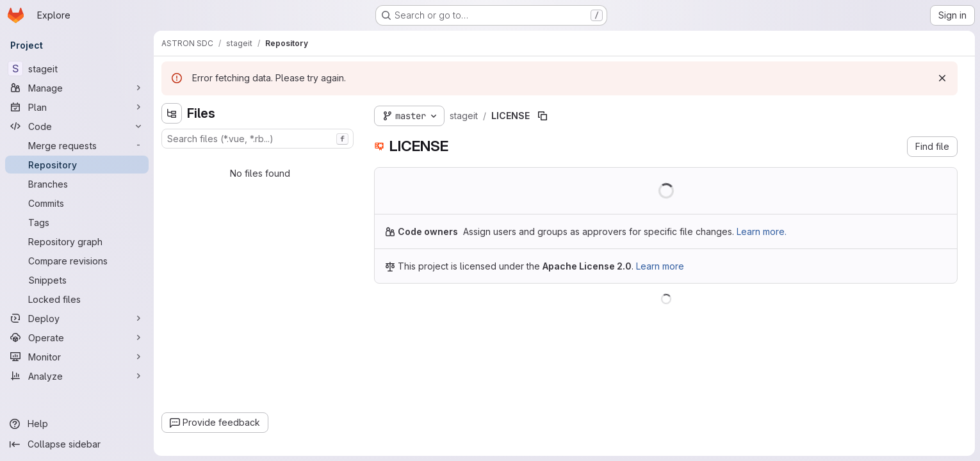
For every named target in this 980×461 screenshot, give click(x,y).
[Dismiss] (942, 78)
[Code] (77, 126)
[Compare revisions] (77, 261)
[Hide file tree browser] (172, 113)
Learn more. (762, 231)
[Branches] (77, 184)
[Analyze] (77, 376)
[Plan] (77, 107)
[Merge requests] (77, 145)
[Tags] (77, 222)
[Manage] (77, 88)
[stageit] (77, 69)
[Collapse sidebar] (77, 444)
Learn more (660, 266)
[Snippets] (77, 280)
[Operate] (77, 337)
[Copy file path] (543, 116)
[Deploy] (77, 318)
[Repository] (77, 165)
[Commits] (77, 203)
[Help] (77, 424)
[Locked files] (77, 299)
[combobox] (257, 139)
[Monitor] (77, 357)
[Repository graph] (77, 241)
